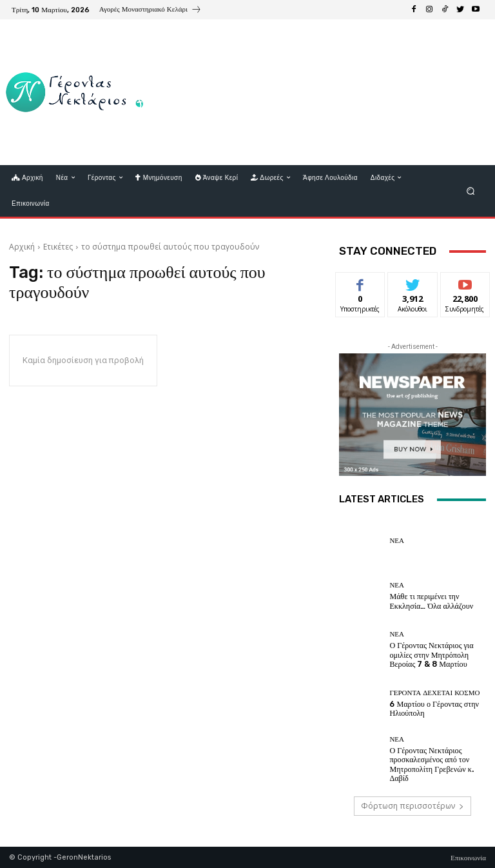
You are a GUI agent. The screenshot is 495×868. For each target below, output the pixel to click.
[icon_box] (150, 11)
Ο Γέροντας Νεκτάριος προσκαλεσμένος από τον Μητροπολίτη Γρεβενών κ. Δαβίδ (437, 763)
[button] (471, 191)
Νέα (397, 541)
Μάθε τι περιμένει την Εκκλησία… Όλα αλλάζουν (427, 601)
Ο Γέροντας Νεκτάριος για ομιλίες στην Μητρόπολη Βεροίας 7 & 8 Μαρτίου (428, 655)
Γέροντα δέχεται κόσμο (434, 694)
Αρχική (22, 247)
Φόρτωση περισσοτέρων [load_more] (412, 806)
